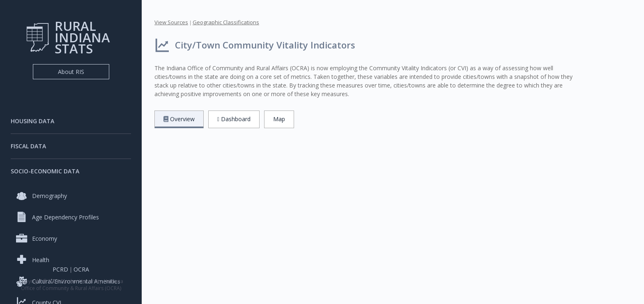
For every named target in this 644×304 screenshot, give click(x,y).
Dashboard (234, 119)
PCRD (60, 269)
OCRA (81, 269)
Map (279, 119)
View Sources (171, 22)
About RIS (71, 72)
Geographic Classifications (226, 22)
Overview (179, 119)
